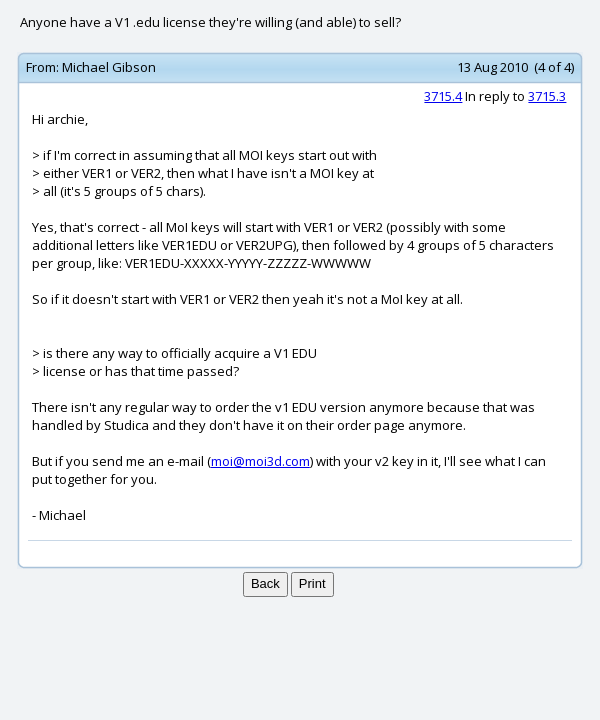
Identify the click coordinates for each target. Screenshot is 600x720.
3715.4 (443, 96)
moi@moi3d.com (260, 461)
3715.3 (547, 96)
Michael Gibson (109, 67)
